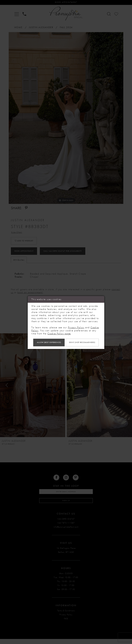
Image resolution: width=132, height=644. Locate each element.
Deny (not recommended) (66, 347)
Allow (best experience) (66, 338)
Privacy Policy (76, 322)
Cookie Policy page (59, 328)
